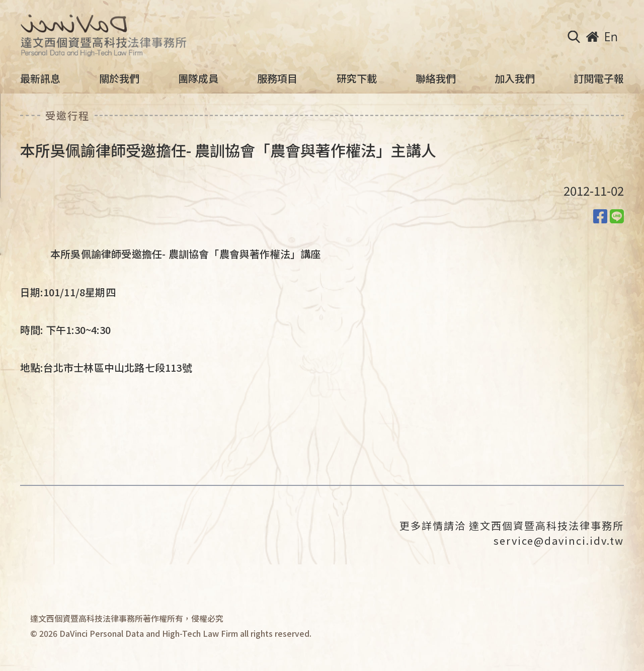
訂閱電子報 (599, 78)
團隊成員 (198, 78)
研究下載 (357, 78)
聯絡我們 (436, 78)
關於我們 (119, 78)
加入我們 (515, 78)
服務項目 (277, 78)
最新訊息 (40, 78)
